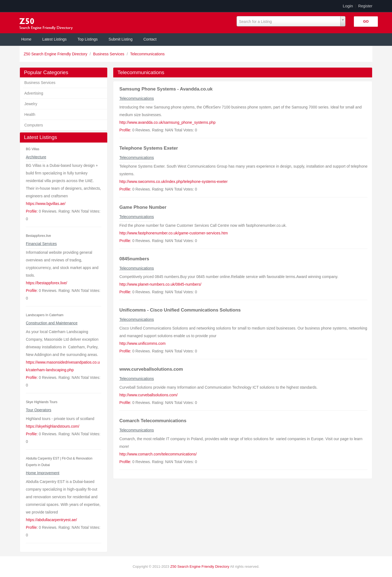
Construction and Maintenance (52, 323)
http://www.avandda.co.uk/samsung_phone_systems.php (167, 122)
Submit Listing (121, 39)
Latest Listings (54, 39)
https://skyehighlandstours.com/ (53, 426)
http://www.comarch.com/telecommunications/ (158, 454)
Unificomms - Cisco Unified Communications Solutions (180, 310)
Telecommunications (147, 54)
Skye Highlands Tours (42, 402)
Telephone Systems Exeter (148, 148)
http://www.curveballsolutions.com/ (148, 395)
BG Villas (33, 149)
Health (30, 114)
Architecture (36, 157)
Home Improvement (43, 473)
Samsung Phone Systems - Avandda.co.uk (166, 89)
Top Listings (88, 39)
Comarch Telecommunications (153, 421)
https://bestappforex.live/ (47, 283)
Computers (33, 125)
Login (348, 6)
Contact (150, 39)
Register (365, 6)
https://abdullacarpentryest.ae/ (51, 520)
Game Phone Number (143, 207)
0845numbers (134, 259)
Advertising (34, 93)
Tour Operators (39, 410)
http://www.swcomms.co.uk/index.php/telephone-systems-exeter (173, 182)
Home (26, 39)
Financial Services (41, 244)
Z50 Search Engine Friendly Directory (56, 54)
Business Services (109, 54)
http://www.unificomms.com (142, 343)
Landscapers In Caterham (45, 315)
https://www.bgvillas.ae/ (46, 204)
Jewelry (31, 104)
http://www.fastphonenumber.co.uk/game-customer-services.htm (173, 233)
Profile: (32, 211)
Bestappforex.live (38, 236)
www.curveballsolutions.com (151, 369)
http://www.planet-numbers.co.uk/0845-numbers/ (160, 284)
